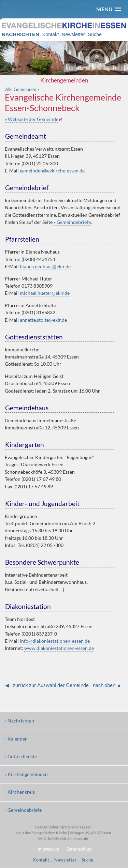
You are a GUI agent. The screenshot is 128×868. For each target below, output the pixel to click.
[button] (109, 9)
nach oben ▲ (107, 685)
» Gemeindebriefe (72, 222)
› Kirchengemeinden (26, 774)
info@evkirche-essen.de (68, 839)
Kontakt (51, 34)
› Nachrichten (20, 721)
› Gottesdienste (21, 756)
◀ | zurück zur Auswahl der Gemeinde (47, 685)
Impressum (48, 849)
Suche (95, 34)
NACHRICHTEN (20, 34)
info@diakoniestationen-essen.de (55, 641)
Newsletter (73, 34)
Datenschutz (79, 849)
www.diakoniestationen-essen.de (59, 648)
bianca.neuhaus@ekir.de (45, 266)
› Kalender (16, 739)
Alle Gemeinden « (22, 89)
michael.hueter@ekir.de (45, 293)
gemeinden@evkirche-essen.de (52, 171)
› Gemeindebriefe (23, 810)
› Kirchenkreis (20, 792)
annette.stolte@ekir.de (43, 320)
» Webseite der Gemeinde (32, 119)
